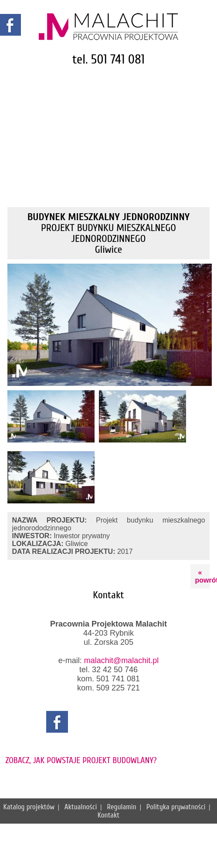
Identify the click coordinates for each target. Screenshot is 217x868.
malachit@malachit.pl (121, 660)
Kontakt (109, 815)
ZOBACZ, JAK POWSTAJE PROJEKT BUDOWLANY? (81, 760)
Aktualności (81, 807)
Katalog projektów (29, 807)
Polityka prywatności (176, 807)
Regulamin (121, 807)
